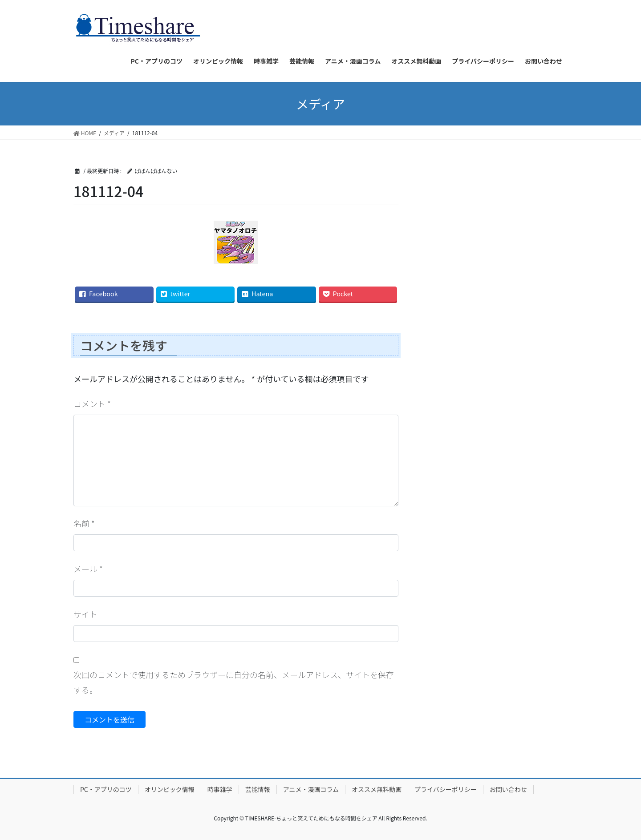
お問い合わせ (508, 789)
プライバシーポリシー (446, 789)
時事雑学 (220, 789)
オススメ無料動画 (377, 789)
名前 (84, 523)
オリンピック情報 (170, 789)
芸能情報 (258, 789)
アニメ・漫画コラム (311, 789)
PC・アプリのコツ (106, 789)
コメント (92, 404)
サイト (85, 614)
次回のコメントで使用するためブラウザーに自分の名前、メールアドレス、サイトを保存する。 (234, 682)
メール (88, 569)
